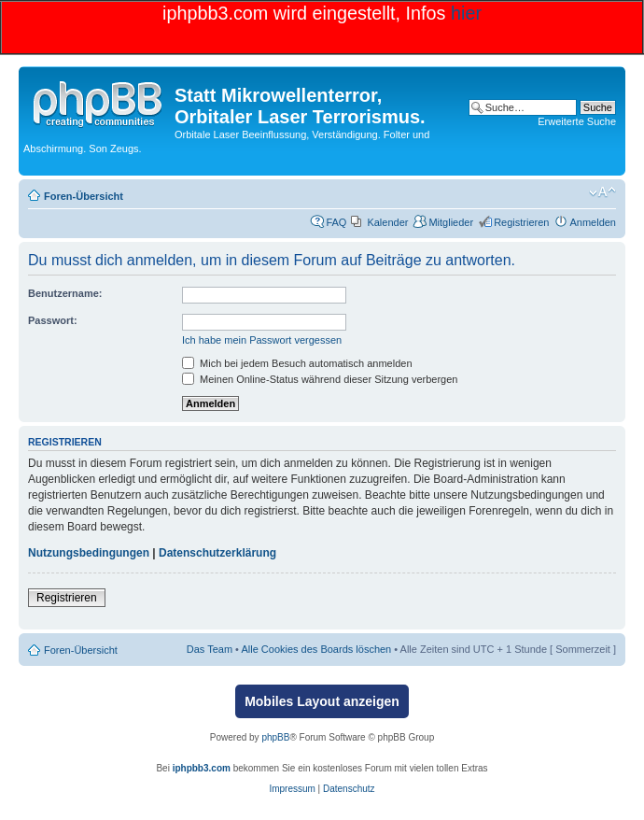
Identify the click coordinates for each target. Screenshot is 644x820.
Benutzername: (65, 293)
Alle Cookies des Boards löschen (316, 649)
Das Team (210, 649)
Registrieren (521, 222)
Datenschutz (349, 789)
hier (466, 13)
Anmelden (593, 222)
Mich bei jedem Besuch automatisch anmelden (297, 363)
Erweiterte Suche (577, 121)
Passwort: (53, 320)
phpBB (275, 737)
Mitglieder (451, 222)
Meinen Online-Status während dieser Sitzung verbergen (320, 379)
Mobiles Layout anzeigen (322, 701)
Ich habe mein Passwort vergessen (262, 340)
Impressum (292, 789)
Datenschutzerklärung (217, 553)
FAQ (336, 222)
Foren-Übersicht (84, 196)
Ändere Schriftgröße (602, 192)
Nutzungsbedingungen (89, 553)
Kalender (387, 222)
